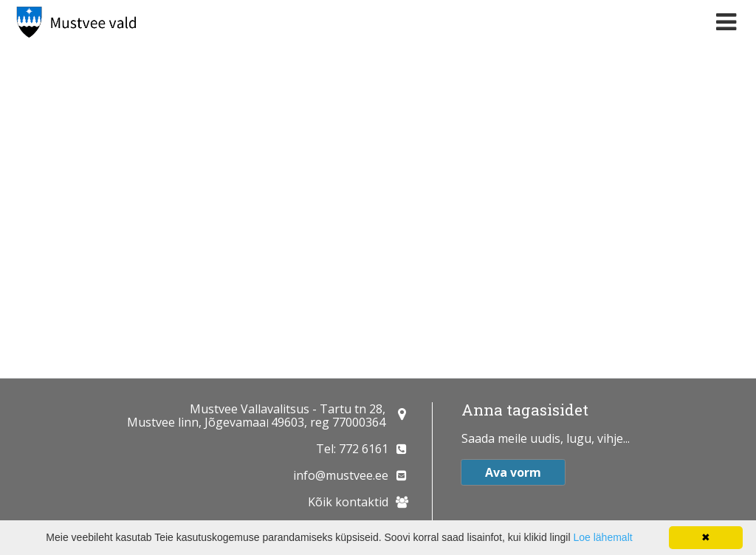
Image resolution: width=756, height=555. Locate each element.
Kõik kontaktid (348, 502)
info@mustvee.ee (341, 475)
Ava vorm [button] (513, 472)
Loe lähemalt (602, 537)
